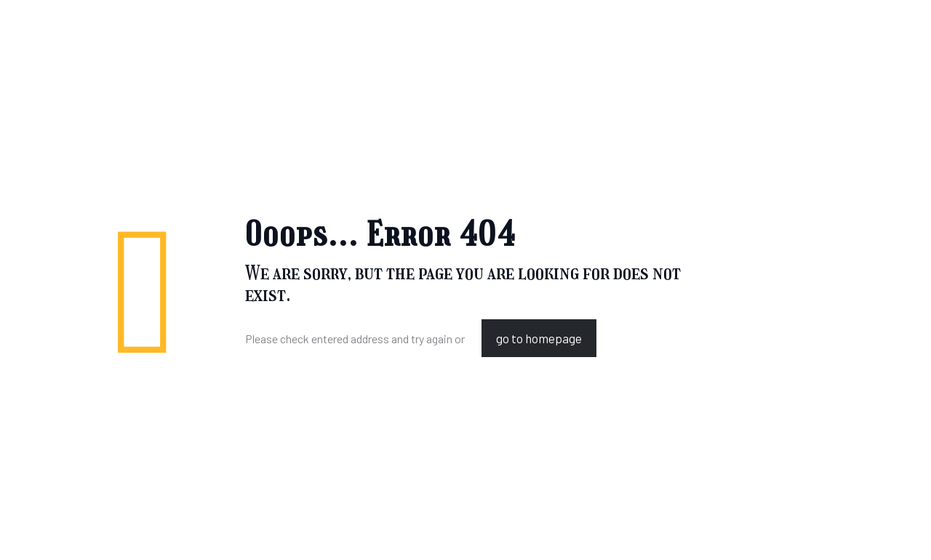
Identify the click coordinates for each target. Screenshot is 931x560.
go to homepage (539, 338)
